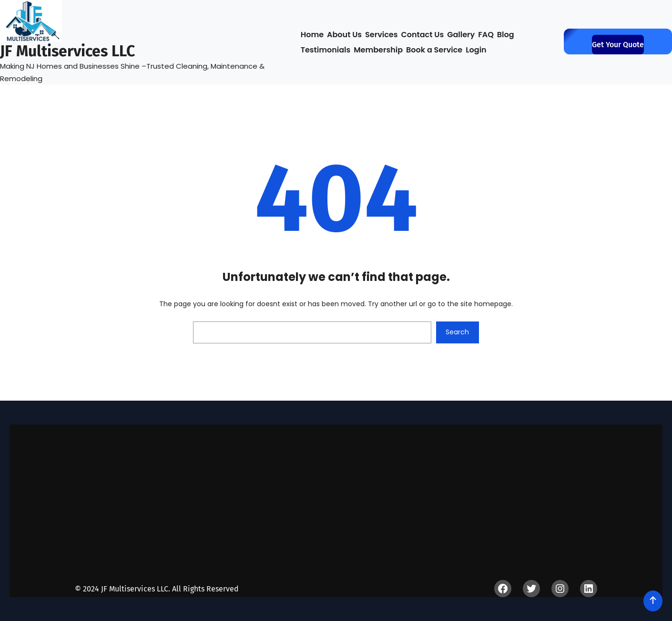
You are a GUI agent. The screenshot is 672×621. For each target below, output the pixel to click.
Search (457, 332)
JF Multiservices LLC (67, 51)
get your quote (618, 45)
